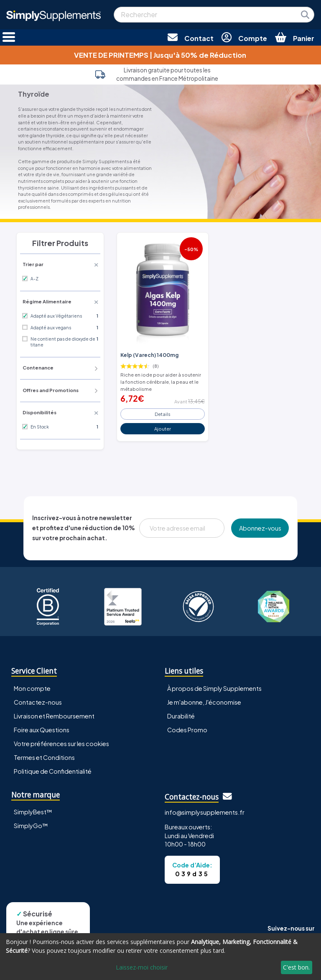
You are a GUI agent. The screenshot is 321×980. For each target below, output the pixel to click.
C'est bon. (296, 967)
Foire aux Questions (42, 730)
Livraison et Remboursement (54, 716)
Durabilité (181, 716)
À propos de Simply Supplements (214, 688)
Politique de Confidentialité (53, 771)
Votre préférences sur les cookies (61, 744)
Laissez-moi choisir (142, 967)
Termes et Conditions (44, 757)
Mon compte (32, 688)
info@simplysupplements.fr (205, 812)
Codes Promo (187, 730)
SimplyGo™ (31, 826)
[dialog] (160, 957)
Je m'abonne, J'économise (204, 702)
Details (163, 414)
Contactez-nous (38, 702)
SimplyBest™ (33, 812)
